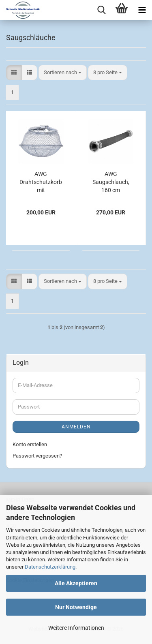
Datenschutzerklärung (50, 567)
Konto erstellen (30, 444)
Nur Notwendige (76, 607)
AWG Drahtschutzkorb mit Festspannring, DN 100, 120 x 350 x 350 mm (41, 182)
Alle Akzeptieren (76, 583)
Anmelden (76, 427)
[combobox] (63, 73)
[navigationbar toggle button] (142, 10)
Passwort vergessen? (37, 456)
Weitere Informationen (76, 628)
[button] (14, 73)
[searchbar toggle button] (101, 10)
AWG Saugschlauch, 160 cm (111, 182)
